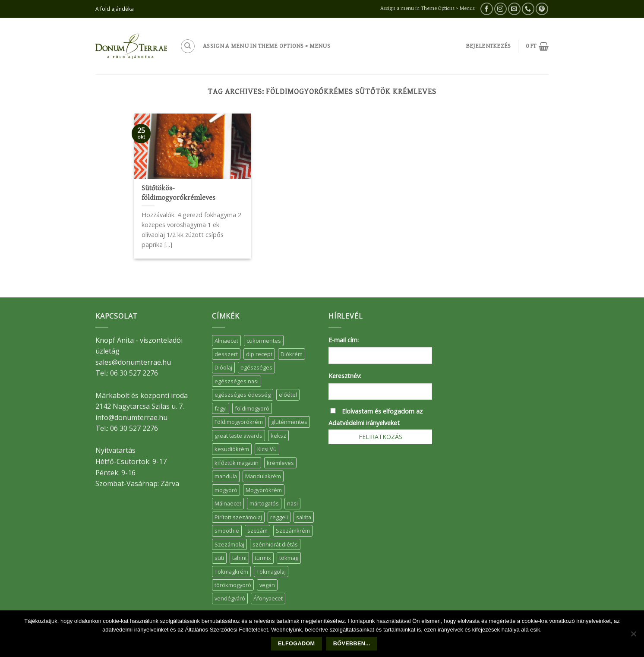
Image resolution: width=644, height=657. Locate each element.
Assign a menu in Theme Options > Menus (428, 8)
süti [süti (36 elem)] (219, 558)
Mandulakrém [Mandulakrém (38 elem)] (263, 476)
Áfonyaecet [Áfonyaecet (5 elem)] (268, 598)
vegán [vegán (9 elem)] (267, 585)
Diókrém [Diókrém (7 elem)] (292, 354)
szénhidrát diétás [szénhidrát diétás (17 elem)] (275, 544)
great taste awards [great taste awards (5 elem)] (238, 436)
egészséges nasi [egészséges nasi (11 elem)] (237, 381)
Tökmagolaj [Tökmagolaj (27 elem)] (271, 572)
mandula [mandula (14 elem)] (226, 476)
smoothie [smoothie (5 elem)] (227, 531)
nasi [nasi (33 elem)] (292, 503)
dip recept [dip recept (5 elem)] (259, 354)
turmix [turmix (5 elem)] (263, 558)
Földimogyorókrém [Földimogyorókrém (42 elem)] (239, 422)
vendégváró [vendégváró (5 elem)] (230, 598)
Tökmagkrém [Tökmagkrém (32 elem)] (231, 572)
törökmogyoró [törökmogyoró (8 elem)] (233, 585)
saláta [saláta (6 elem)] (304, 517)
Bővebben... (352, 644)
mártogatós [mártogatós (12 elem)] (264, 503)
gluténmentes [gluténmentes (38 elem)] (289, 422)
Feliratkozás (380, 437)
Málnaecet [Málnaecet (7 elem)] (228, 503)
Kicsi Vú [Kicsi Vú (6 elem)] (267, 449)
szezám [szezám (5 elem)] (257, 531)
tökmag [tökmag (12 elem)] (289, 558)
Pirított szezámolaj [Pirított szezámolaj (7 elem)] (238, 517)
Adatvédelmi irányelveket (364, 423)
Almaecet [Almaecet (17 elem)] (226, 341)
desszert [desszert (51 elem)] (226, 354)
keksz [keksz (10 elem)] (278, 436)
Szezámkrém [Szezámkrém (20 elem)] (293, 531)
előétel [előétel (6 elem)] (288, 395)
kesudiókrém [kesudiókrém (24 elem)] (232, 449)
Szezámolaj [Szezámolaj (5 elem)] (229, 544)
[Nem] (633, 636)
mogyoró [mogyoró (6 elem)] (226, 490)
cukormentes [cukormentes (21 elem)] (264, 341)
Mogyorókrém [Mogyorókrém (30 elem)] (264, 490)
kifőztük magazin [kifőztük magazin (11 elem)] (237, 463)
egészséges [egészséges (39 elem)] (256, 367)
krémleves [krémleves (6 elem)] (280, 463)
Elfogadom (296, 644)
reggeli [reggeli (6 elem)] (279, 517)
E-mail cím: (344, 340)
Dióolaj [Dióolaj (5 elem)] (223, 367)
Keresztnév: (345, 376)
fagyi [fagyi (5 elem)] (221, 408)
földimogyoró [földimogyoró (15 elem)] (252, 408)
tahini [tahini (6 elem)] (239, 558)
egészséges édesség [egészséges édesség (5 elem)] (243, 395)
